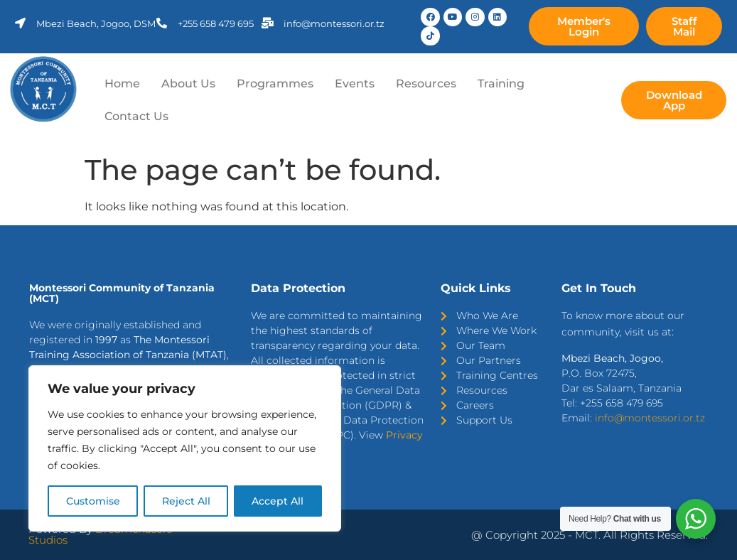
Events (355, 84)
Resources (426, 84)
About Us (188, 84)
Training (501, 84)
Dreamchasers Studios (100, 534)
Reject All (186, 501)
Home (122, 84)
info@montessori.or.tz (650, 418)
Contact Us (136, 116)
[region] (185, 448)
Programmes (275, 84)
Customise (93, 501)
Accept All (278, 501)
